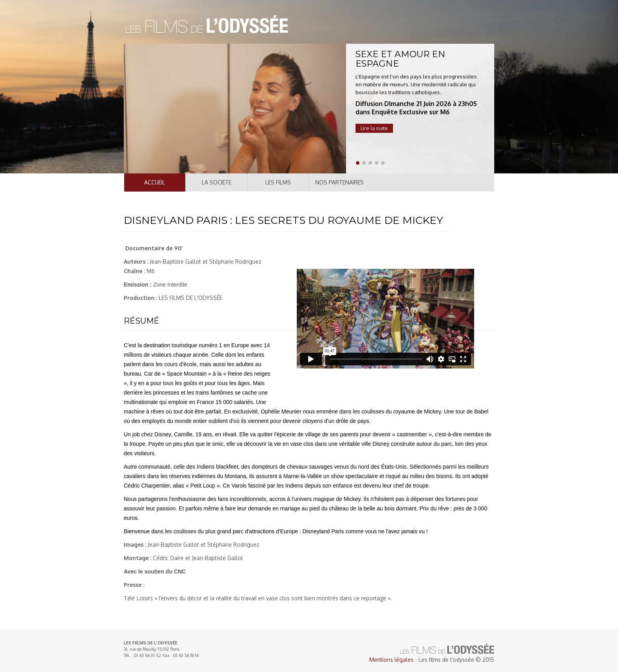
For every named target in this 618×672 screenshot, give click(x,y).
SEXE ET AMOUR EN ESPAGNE (400, 59)
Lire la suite (374, 128)
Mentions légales (391, 660)
